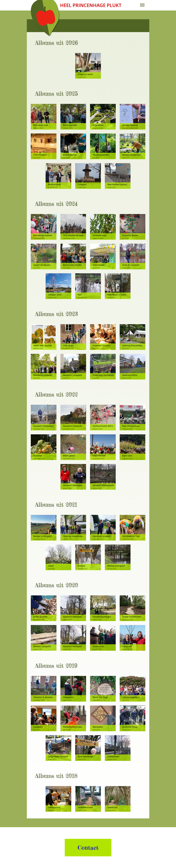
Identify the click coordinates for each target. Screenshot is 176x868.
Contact (88, 848)
